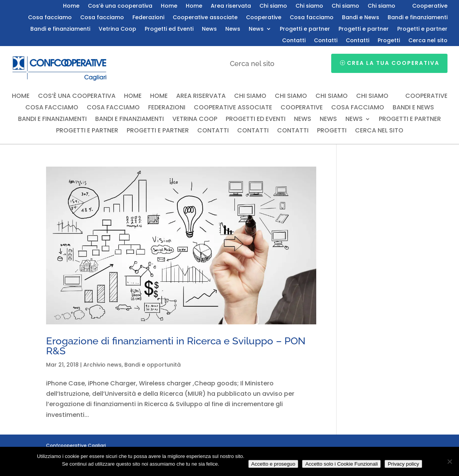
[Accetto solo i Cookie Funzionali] (449, 461)
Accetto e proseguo (273, 464)
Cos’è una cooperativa (120, 6)
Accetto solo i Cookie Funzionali (341, 464)
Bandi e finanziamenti (418, 18)
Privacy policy (403, 464)
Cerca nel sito (428, 41)
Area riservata (231, 6)
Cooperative (430, 6)
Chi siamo (273, 6)
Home (71, 6)
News (209, 29)
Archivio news (102, 365)
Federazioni (148, 18)
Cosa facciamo (50, 18)
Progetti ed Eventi (169, 29)
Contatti (294, 41)
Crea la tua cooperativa (393, 63)
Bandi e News (361, 18)
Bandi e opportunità (153, 365)
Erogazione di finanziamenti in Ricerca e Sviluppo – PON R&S (176, 346)
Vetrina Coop (117, 29)
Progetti (389, 41)
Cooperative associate (205, 18)
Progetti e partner (305, 29)
